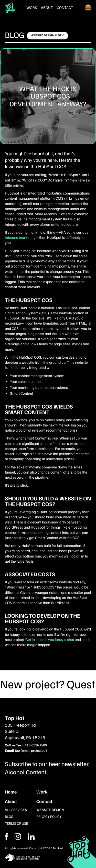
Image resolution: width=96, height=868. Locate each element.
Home (11, 792)
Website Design (50, 810)
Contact (65, 8)
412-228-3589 (36, 745)
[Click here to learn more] (47, 36)
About (47, 8)
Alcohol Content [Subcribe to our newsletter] (26, 772)
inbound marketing (20, 237)
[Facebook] (18, 837)
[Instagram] (31, 837)
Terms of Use (17, 823)
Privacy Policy (49, 816)
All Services (16, 810)
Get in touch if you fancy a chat (50, 639)
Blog (15, 35)
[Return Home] (10, 7)
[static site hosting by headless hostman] (48, 858)
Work (32, 8)
